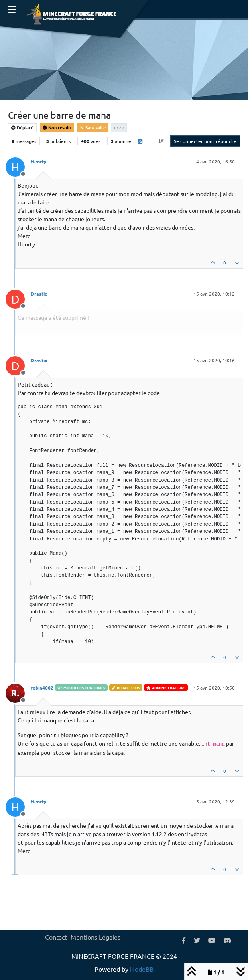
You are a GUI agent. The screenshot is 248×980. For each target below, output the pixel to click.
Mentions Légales (95, 937)
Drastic (39, 294)
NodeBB (142, 969)
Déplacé (22, 127)
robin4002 (42, 688)
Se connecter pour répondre (205, 141)
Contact (56, 937)
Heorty (39, 161)
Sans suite (92, 127)
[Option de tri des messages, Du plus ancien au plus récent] (161, 141)
